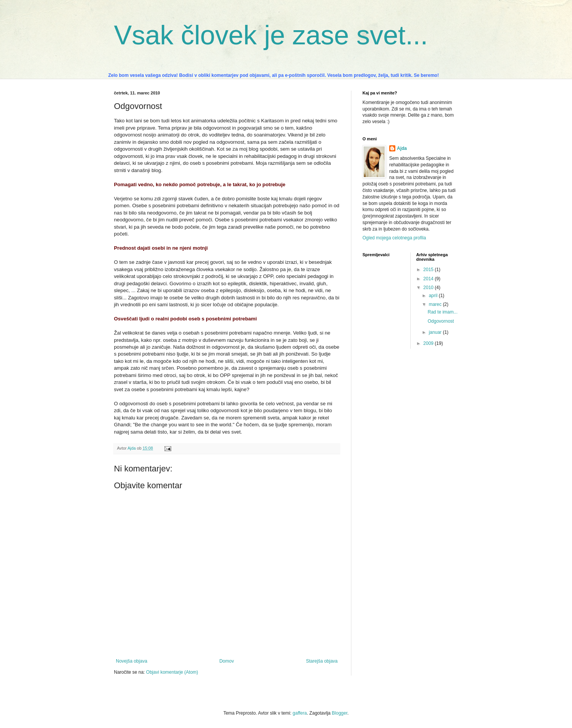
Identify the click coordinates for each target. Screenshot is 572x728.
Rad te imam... (442, 312)
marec (436, 304)
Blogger (340, 713)
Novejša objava (132, 661)
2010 (429, 288)
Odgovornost (441, 321)
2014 (429, 279)
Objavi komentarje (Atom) (172, 672)
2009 (429, 343)
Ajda (402, 148)
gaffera (300, 713)
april (434, 296)
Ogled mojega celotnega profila (394, 238)
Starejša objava (322, 661)
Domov (227, 661)
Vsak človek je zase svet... (271, 35)
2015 (429, 270)
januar (436, 332)
